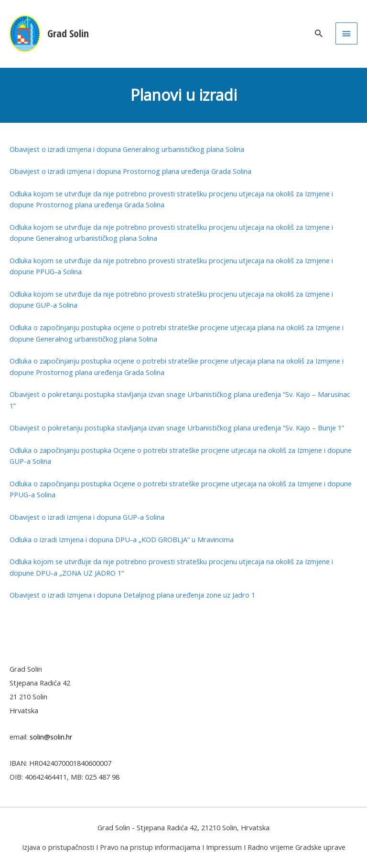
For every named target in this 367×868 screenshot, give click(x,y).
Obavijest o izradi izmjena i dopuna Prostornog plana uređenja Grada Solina (130, 171)
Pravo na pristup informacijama (150, 847)
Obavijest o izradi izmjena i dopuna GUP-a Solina (87, 517)
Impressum (224, 847)
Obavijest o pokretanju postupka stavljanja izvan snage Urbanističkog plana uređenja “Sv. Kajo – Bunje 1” (177, 428)
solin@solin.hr (51, 737)
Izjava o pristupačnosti (58, 847)
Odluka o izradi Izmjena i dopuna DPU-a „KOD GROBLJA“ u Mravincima (122, 539)
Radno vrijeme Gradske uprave (297, 847)
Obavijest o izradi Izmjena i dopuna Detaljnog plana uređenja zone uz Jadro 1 (132, 595)
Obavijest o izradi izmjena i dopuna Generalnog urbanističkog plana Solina (127, 149)
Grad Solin (68, 33)
